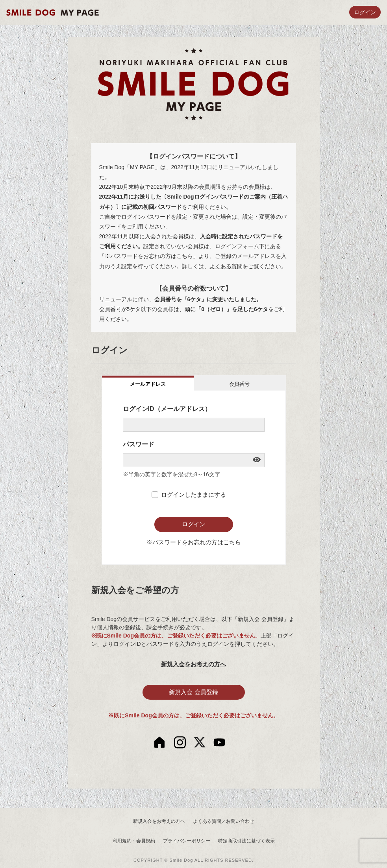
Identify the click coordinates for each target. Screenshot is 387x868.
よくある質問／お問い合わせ (224, 821)
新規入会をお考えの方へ (193, 664)
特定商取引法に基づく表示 (246, 841)
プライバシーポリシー (187, 841)
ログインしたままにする (193, 495)
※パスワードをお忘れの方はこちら (194, 542)
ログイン (365, 12)
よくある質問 (226, 266)
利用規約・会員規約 (134, 841)
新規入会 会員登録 (193, 692)
